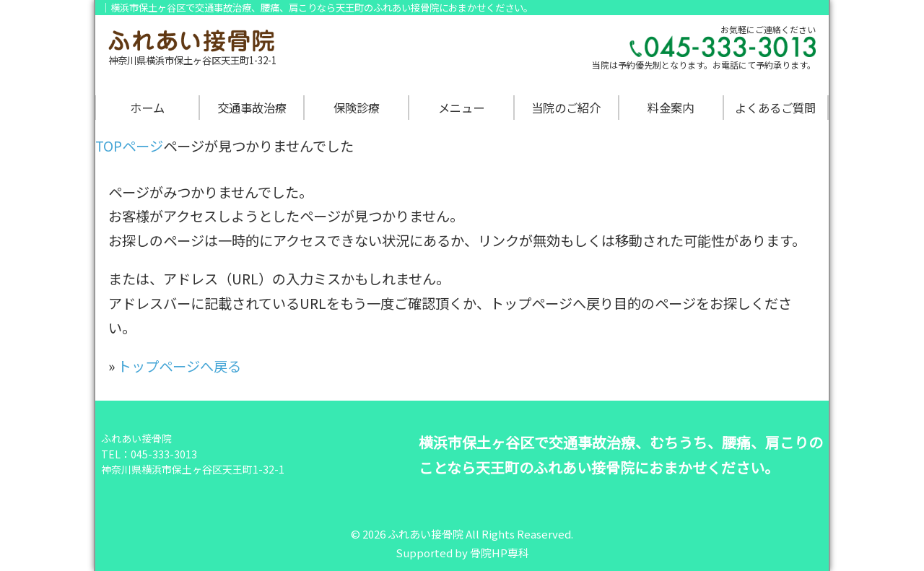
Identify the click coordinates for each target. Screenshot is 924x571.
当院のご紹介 (566, 108)
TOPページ (129, 146)
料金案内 (671, 108)
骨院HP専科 (500, 553)
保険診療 (357, 108)
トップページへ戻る (179, 366)
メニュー (461, 108)
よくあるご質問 (775, 108)
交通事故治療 (252, 108)
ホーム (147, 108)
